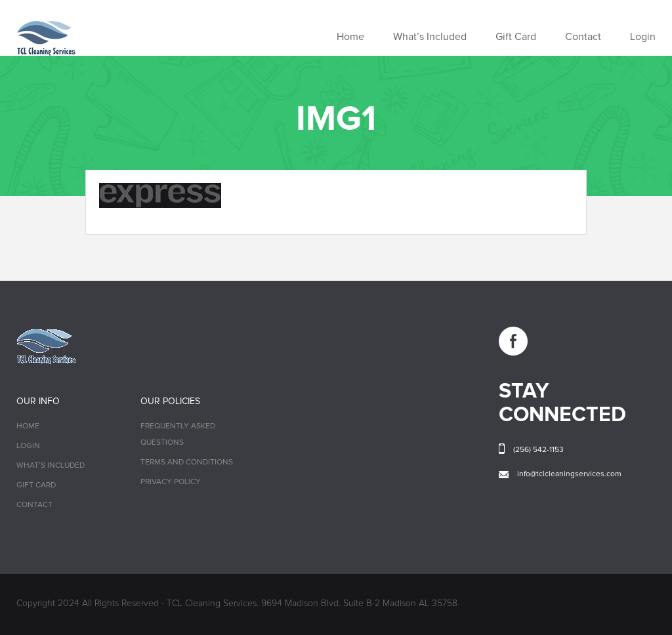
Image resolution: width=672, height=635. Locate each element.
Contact (583, 37)
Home (350, 37)
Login (643, 37)
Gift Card (516, 37)
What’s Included (430, 37)
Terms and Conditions (187, 462)
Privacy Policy (171, 482)
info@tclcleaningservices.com (569, 474)
